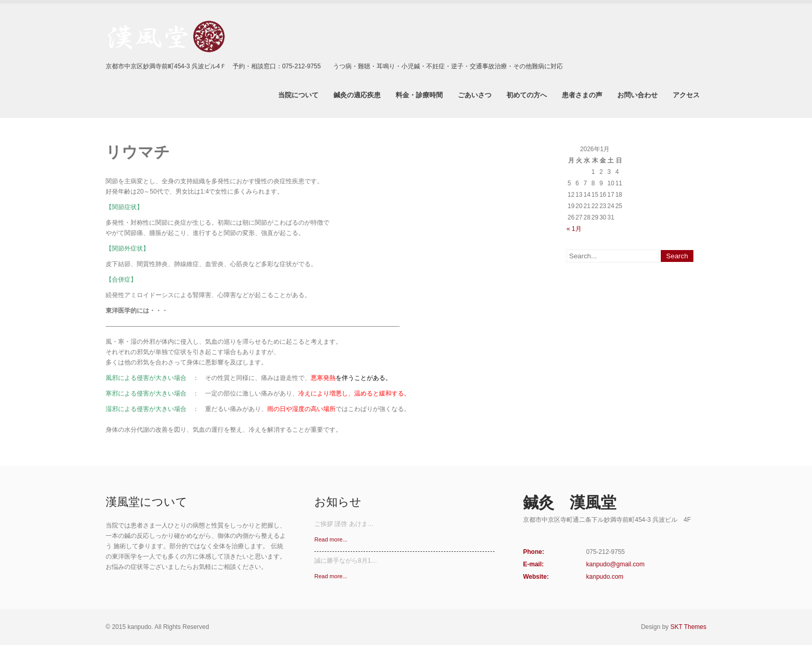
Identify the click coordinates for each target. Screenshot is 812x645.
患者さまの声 (582, 95)
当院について (298, 95)
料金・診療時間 (419, 95)
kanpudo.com (605, 577)
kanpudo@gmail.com (615, 564)
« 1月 (574, 229)
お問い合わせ (637, 95)
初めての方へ (527, 95)
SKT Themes (688, 627)
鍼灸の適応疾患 (357, 95)
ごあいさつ (475, 95)
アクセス (686, 95)
